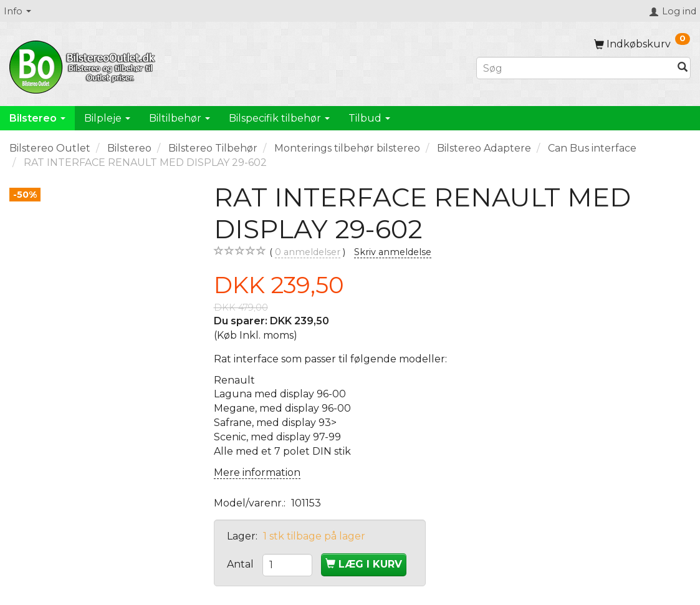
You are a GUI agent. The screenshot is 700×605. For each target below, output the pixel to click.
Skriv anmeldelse (393, 252)
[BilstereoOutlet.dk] (84, 65)
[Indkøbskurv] (642, 44)
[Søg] (683, 68)
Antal (242, 564)
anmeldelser (308, 252)
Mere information (257, 472)
